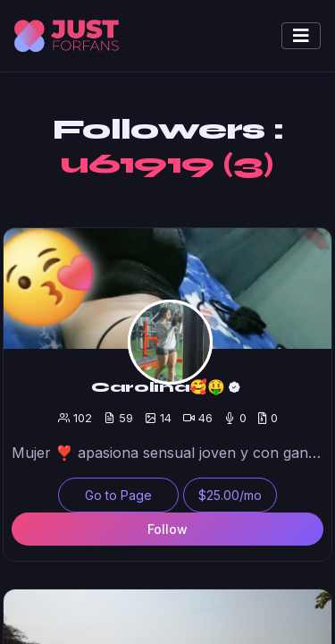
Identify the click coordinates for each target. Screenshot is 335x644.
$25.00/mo (230, 495)
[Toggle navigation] (301, 36)
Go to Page (118, 495)
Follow (167, 529)
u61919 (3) (167, 163)
